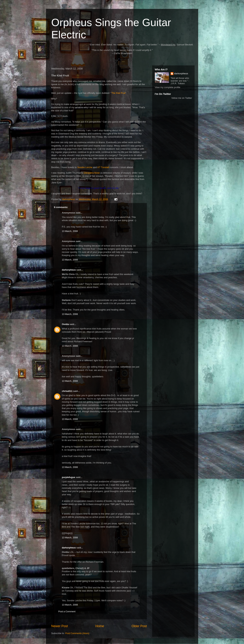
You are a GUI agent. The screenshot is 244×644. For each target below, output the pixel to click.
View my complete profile (168, 87)
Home (100, 626)
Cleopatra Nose (92, 173)
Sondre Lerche (85, 167)
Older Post (139, 626)
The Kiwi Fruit (118, 93)
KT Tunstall (103, 167)
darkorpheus (69, 270)
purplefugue (69, 477)
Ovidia (65, 324)
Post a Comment (67, 611)
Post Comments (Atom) (77, 633)
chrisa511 (67, 391)
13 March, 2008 (70, 231)
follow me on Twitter (182, 98)
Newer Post (60, 626)
